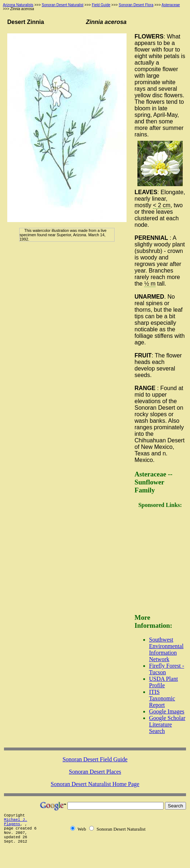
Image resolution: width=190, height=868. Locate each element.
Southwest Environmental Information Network (166, 649)
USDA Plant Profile (164, 682)
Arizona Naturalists (18, 5)
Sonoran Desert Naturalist (63, 5)
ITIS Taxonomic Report (162, 698)
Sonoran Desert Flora (136, 5)
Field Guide (101, 5)
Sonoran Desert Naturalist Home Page (95, 784)
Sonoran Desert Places (95, 772)
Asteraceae (171, 5)
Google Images (167, 711)
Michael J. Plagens (16, 822)
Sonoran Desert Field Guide (95, 759)
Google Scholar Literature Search (167, 724)
